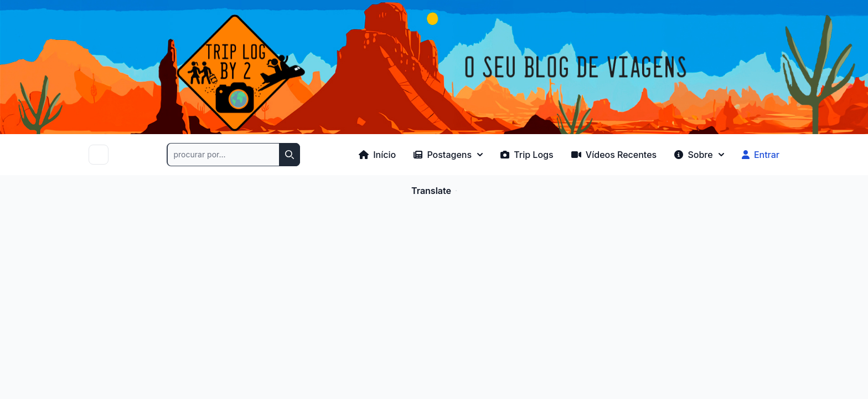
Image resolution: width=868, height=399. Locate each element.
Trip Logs (527, 155)
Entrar (761, 155)
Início (377, 155)
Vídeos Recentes (614, 155)
